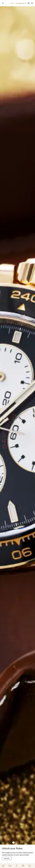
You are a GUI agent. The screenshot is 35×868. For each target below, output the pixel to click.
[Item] (9, 843)
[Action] (30, 866)
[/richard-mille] (17, 425)
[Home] (17, 3)
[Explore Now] (7, 858)
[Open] (4, 3)
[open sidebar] (4, 3)
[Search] (29, 3)
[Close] (34, 866)
